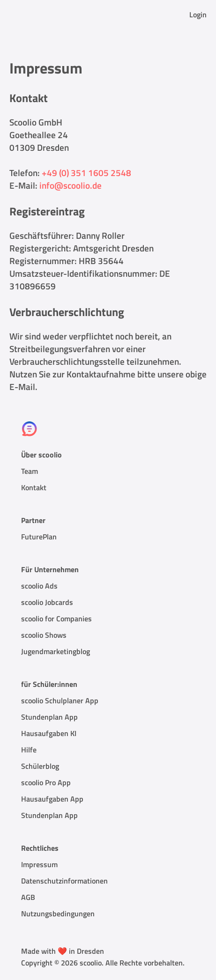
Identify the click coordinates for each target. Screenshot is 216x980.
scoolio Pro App (46, 782)
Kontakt (34, 487)
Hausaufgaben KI (49, 733)
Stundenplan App (49, 717)
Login (198, 15)
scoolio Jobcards (47, 602)
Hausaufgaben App (52, 799)
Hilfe (29, 750)
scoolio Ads (39, 586)
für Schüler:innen (49, 684)
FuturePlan (39, 537)
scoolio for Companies (56, 619)
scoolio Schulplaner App (60, 700)
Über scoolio (41, 455)
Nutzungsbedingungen (58, 914)
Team (30, 471)
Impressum (39, 864)
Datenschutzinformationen (64, 881)
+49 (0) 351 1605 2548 (86, 173)
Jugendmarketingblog (56, 651)
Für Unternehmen (50, 569)
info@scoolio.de (71, 185)
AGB (28, 897)
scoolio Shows (44, 635)
